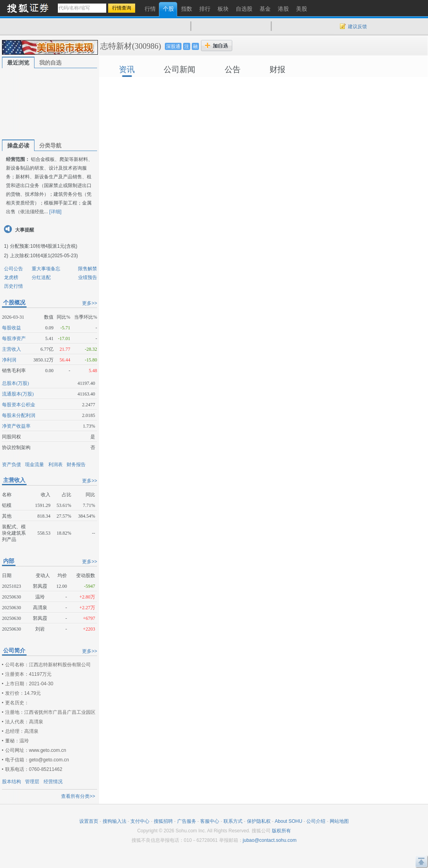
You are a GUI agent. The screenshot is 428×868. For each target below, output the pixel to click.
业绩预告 (88, 277)
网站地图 (339, 821)
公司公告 (13, 269)
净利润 (9, 360)
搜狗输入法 (115, 821)
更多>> (90, 303)
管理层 (32, 782)
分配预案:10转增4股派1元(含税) (44, 246)
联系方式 (233, 821)
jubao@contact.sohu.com (270, 840)
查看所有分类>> (78, 796)
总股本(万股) (15, 383)
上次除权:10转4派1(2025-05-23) (44, 256)
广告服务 (187, 821)
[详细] (55, 212)
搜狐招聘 (163, 821)
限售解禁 (88, 269)
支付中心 (140, 821)
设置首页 (89, 821)
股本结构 (11, 782)
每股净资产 (14, 338)
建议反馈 (357, 27)
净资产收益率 (16, 426)
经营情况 (53, 782)
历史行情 (13, 286)
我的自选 (50, 63)
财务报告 (76, 465)
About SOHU (288, 821)
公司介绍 (316, 821)
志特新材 (116, 46)
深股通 (173, 46)
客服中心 (210, 821)
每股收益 (11, 328)
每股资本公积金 (19, 405)
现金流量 (34, 465)
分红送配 (41, 277)
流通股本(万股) (18, 394)
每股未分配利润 (19, 415)
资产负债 (11, 465)
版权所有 (281, 831)
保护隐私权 (259, 821)
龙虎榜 (11, 277)
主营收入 (11, 349)
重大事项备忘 (46, 269)
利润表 (55, 465)
